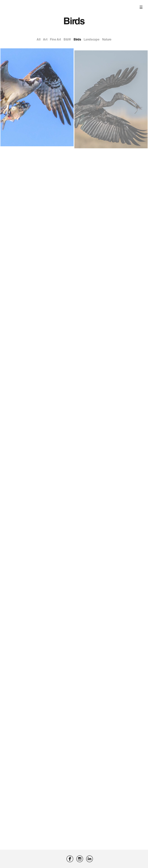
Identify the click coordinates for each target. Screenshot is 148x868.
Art (45, 39)
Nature (107, 39)
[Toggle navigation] (142, 1)
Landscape (91, 39)
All (38, 39)
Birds (77, 39)
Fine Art (55, 39)
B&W (67, 39)
